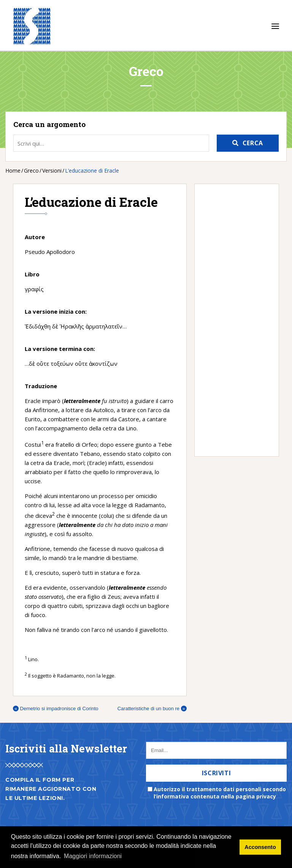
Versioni (52, 171)
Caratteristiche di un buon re (152, 709)
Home (13, 171)
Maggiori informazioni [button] (93, 856)
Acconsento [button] (260, 847)
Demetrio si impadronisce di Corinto (56, 709)
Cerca (253, 143)
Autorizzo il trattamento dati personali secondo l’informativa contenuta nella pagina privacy (220, 793)
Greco (31, 171)
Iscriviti (217, 773)
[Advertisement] (233, 320)
